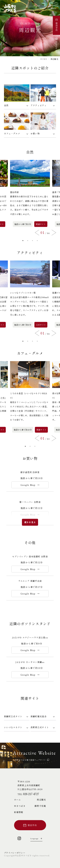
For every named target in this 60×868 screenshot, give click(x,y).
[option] (30, 193)
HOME (44, 59)
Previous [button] (37, 232)
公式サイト (41, 325)
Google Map (28, 485)
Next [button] (54, 232)
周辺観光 (41, 800)
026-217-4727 (31, 794)
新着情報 (19, 812)
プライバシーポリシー (15, 853)
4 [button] (37, 241)
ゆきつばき (20, 806)
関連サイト (41, 224)
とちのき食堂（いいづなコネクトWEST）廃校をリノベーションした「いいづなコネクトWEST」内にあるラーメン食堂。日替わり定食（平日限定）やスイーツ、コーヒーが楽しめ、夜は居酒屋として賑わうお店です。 (29, 407)
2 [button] (28, 241)
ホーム (18, 800)
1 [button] (23, 241)
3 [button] (32, 241)
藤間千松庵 (40, 806)
